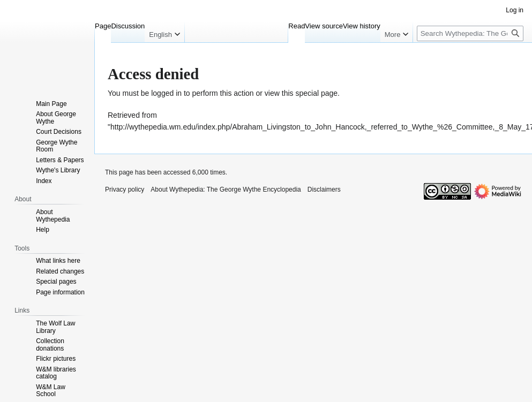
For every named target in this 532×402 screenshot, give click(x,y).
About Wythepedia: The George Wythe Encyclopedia (226, 189)
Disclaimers (324, 189)
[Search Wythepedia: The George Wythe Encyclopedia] (470, 33)
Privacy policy (125, 189)
